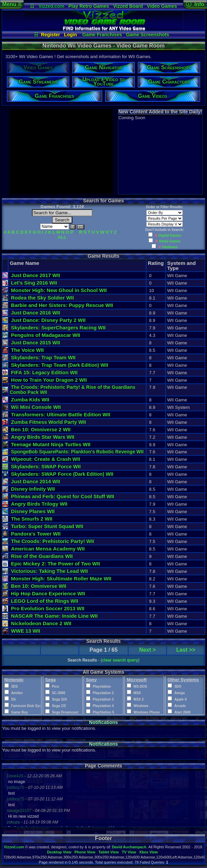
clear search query (120, 660)
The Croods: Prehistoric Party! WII (52, 541)
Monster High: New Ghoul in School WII (59, 290)
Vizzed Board (128, 6)
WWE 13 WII (25, 631)
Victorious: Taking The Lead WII (49, 571)
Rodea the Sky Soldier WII (42, 298)
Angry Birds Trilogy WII (39, 504)
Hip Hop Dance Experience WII (48, 593)
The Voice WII (27, 350)
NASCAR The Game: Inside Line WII (54, 616)
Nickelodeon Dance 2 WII (41, 623)
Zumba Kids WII (30, 400)
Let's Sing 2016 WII (34, 283)
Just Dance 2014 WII (35, 481)
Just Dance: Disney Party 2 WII (48, 320)
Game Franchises (102, 35)
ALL (62, 237)
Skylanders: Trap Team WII (43, 357)
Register (51, 35)
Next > (148, 650)
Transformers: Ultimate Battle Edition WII (61, 414)
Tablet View (109, 852)
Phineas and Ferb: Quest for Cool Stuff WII (62, 496)
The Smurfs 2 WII (32, 519)
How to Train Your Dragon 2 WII (49, 380)
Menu (12, 4)
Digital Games (170, 236)
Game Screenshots (148, 35)
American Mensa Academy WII (48, 549)
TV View (129, 852)
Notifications (103, 722)
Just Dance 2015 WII (35, 342)
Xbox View (149, 852)
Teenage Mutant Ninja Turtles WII (51, 444)
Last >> (186, 650)
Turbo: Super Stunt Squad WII (47, 526)
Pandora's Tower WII (36, 534)
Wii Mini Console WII (36, 407)
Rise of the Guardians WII (42, 556)
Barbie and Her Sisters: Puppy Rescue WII (62, 305)
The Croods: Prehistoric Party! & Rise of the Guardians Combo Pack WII (73, 390)
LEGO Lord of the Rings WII (45, 601)
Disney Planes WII (33, 511)
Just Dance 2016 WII (35, 313)
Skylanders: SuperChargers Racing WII (58, 328)
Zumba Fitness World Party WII (48, 422)
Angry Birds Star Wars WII (42, 437)
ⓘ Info (195, 4)
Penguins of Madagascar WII (45, 335)
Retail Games (170, 241)
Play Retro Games (89, 6)
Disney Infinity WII (33, 489)
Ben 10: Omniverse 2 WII (41, 429)
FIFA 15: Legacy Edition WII (44, 372)
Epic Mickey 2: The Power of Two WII (55, 564)
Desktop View (59, 852)
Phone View (85, 852)
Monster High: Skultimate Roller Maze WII (61, 578)
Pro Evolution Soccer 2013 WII (48, 608)
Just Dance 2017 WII (35, 275)
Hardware (170, 247)
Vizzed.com (51, 6)
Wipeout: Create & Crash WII (45, 459)
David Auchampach (129, 847)
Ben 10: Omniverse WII (39, 586)
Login (70, 35)
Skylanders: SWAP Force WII (46, 466)
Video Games (162, 6)
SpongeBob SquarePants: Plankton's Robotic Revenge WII (77, 452)
